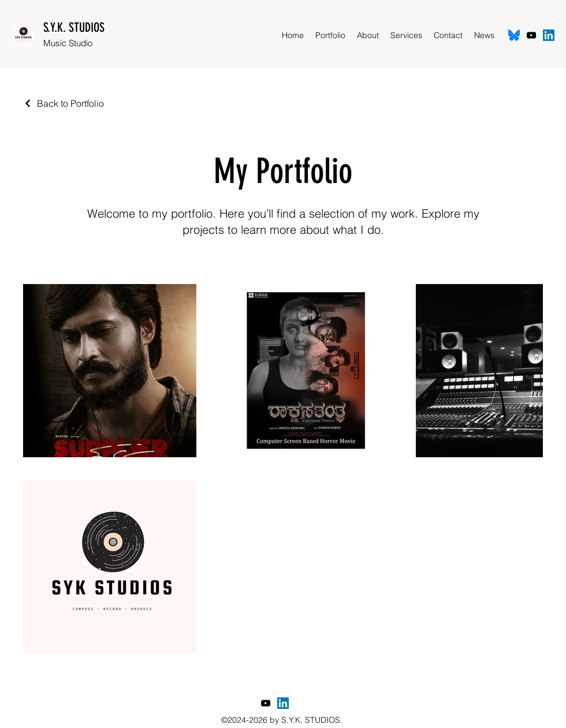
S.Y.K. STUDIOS (74, 27)
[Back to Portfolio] (64, 103)
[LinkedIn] (549, 35)
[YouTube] (531, 35)
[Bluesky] (514, 35)
